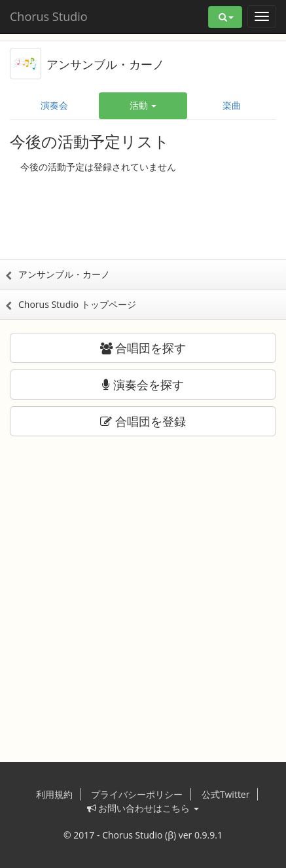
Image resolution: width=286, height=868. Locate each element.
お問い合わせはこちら (143, 808)
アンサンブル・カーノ (105, 64)
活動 (143, 105)
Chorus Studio (49, 16)
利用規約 (54, 794)
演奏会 (54, 105)
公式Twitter (226, 794)
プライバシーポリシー (137, 794)
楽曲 (232, 105)
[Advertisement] (143, 220)
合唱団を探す (143, 348)
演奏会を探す (143, 385)
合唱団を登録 (143, 421)
